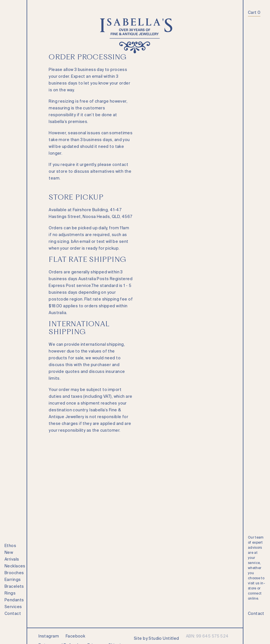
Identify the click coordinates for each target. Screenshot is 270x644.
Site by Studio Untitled (157, 638)
